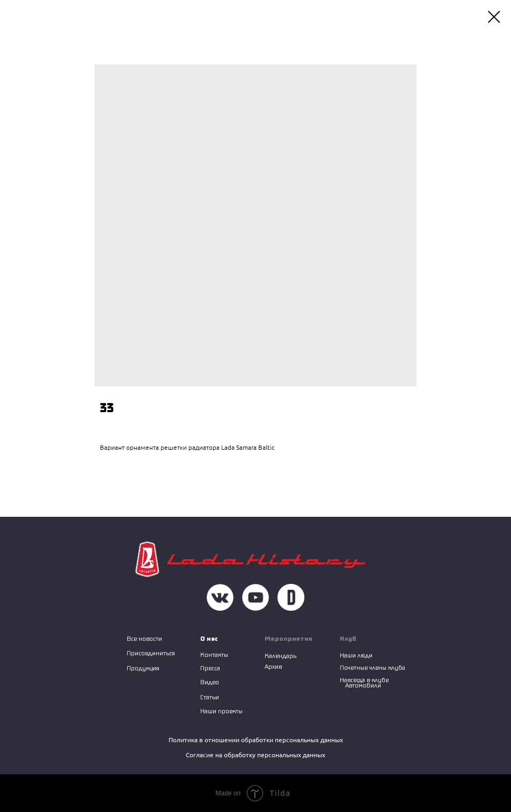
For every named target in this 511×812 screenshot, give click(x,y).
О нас (209, 638)
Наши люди (356, 655)
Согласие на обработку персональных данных (255, 755)
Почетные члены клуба (373, 667)
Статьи (210, 697)
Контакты (214, 654)
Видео (210, 682)
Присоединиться (151, 653)
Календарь (280, 656)
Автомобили (363, 685)
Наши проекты (221, 711)
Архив (273, 666)
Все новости (144, 638)
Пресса (210, 668)
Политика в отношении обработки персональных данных (256, 740)
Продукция (143, 668)
